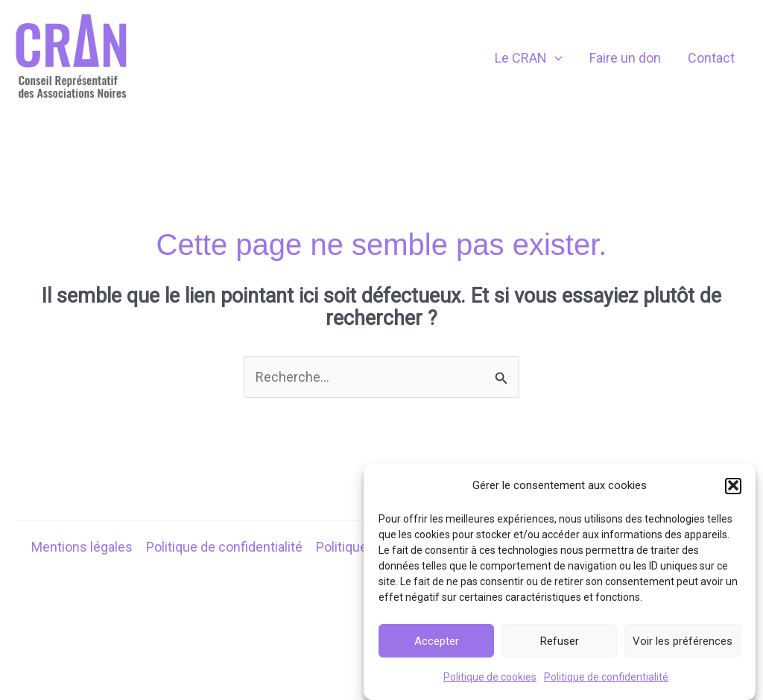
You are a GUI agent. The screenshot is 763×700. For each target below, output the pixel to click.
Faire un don (625, 58)
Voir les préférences (683, 646)
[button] (733, 491)
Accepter (437, 646)
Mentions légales (82, 547)
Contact (711, 58)
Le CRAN (529, 58)
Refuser (560, 646)
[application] (555, 58)
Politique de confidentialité (606, 682)
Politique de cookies (490, 682)
